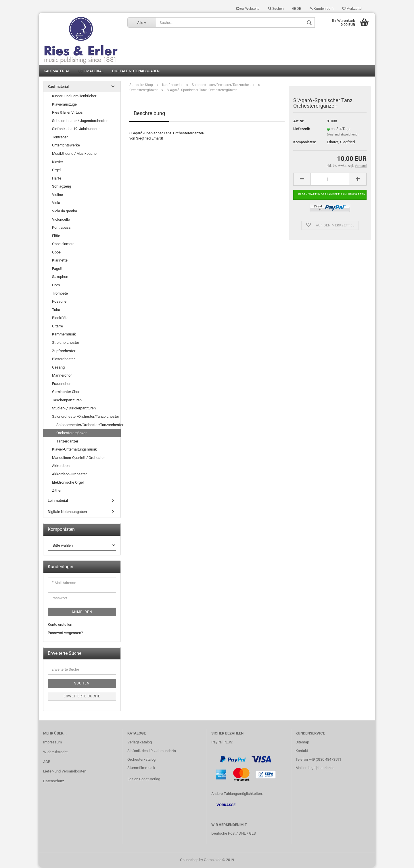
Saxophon (60, 277)
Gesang (58, 368)
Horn (56, 286)
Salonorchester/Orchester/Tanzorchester (86, 417)
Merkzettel (352, 9)
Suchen (276, 9)
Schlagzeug (62, 187)
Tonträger (60, 138)
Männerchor (62, 376)
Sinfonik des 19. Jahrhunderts (76, 129)
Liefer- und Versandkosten (65, 772)
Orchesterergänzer (71, 433)
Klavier (57, 162)
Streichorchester (66, 343)
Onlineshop (189, 860)
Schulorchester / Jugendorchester (80, 121)
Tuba (56, 310)
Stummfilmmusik (141, 768)
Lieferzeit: (302, 129)
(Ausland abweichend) (343, 135)
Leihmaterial (91, 71)
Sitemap (302, 742)
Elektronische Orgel (68, 483)
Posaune (59, 302)
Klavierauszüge (64, 105)
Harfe (57, 179)
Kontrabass (61, 228)
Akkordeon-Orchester (69, 475)
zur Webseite (248, 9)
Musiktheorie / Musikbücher (75, 154)
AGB (47, 762)
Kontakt (302, 751)
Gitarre (57, 327)
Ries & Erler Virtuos (67, 113)
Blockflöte (60, 318)
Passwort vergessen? (65, 633)
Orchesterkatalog (141, 760)
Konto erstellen (60, 625)
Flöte (56, 236)
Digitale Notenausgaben (136, 71)
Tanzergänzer (67, 441)
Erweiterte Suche (82, 697)
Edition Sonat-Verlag (144, 780)
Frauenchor (61, 384)
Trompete (60, 294)
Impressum (52, 742)
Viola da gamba (65, 212)
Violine (57, 195)
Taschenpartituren (67, 401)
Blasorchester (63, 359)
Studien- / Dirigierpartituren (74, 409)
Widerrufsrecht (55, 752)
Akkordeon (61, 466)
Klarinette (60, 261)
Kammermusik (64, 335)
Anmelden (82, 613)
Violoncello (61, 220)
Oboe (56, 252)
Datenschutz (53, 782)
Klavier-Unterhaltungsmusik (74, 450)
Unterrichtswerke (66, 146)
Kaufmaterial (57, 71)
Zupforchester (64, 351)
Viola (56, 203)
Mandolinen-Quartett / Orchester (78, 458)
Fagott (57, 269)
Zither (57, 491)
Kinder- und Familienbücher (74, 97)
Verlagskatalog (140, 742)
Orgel (56, 170)
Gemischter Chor (66, 392)
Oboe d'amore (63, 244)
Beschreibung (149, 113)
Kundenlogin (322, 9)
